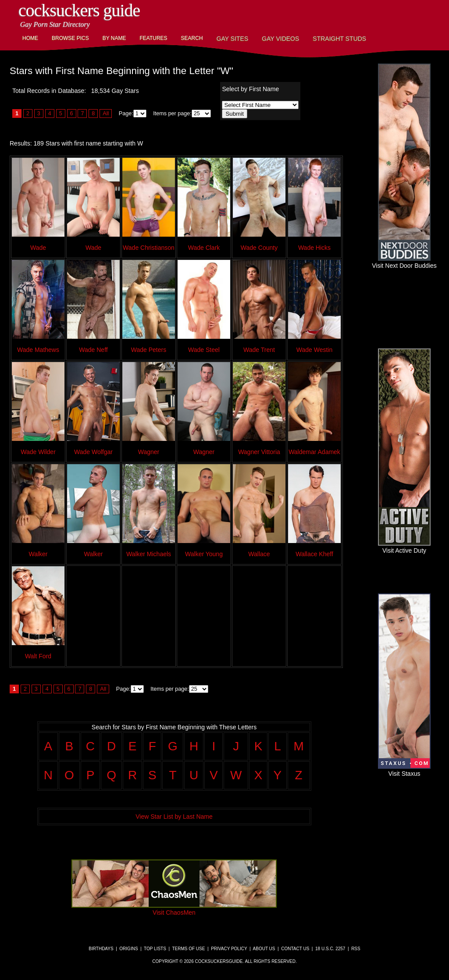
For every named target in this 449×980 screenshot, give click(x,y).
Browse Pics (70, 38)
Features (153, 38)
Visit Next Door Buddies (404, 262)
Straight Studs (339, 39)
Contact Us (295, 949)
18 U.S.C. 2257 (330, 949)
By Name (114, 38)
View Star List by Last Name (174, 817)
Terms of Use (188, 949)
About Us (264, 949)
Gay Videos (280, 39)
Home (30, 38)
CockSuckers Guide (79, 10)
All (106, 114)
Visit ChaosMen (174, 909)
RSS (356, 949)
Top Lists (155, 949)
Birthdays (101, 949)
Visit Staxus (404, 770)
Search (192, 38)
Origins (128, 949)
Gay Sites (233, 39)
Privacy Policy (229, 949)
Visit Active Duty (404, 547)
